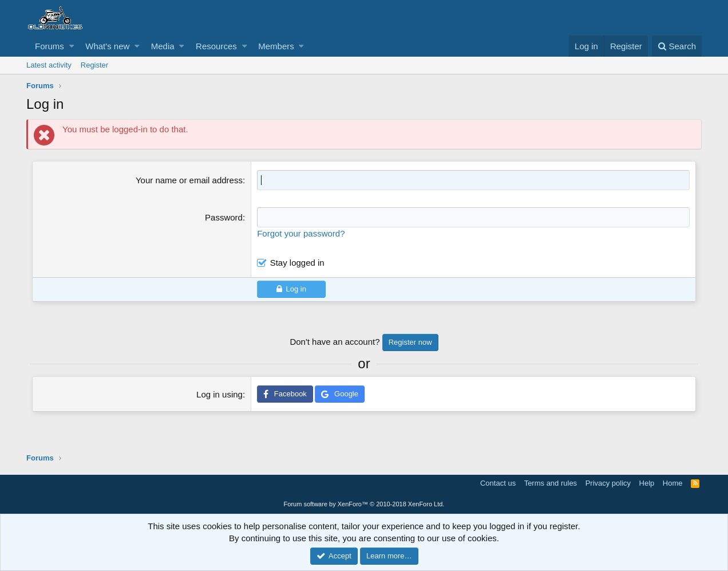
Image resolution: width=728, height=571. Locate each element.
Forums (50, 46)
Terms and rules (551, 483)
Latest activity (49, 65)
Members (276, 46)
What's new (107, 46)
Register (94, 65)
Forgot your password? (301, 233)
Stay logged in (297, 263)
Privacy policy (608, 483)
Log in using (219, 394)
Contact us (498, 483)
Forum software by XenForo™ (364, 504)
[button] (72, 46)
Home (673, 483)
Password (224, 217)
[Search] (677, 46)
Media (163, 46)
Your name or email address (189, 180)
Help (647, 483)
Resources (216, 46)
